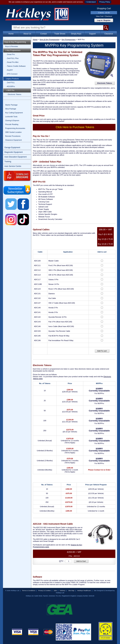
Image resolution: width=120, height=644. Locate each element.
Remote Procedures (13, 136)
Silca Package (11, 109)
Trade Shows (60, 34)
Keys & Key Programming (15, 42)
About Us (27, 34)
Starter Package (11, 105)
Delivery (63, 590)
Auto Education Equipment (15, 157)
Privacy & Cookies (45, 590)
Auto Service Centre (13, 166)
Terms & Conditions (29, 590)
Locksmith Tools (11, 117)
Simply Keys (76, 34)
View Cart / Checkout (104, 16)
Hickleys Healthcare (84, 590)
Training (8, 162)
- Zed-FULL (10, 82)
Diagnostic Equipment (14, 152)
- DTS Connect (12, 74)
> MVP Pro (10, 90)
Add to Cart (81, 561)
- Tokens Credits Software (16, 66)
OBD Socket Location (13, 132)
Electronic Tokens (105, 83)
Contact (44, 34)
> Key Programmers (13, 50)
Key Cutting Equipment (14, 113)
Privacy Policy (105, 2)
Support (92, 34)
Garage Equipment (12, 147)
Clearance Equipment (13, 140)
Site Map (71, 590)
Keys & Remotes (12, 46)
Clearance (109, 34)
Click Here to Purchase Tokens (75, 127)
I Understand (91, 2)
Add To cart (102, 351)
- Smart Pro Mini (12, 62)
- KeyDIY (9, 70)
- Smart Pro (10, 54)
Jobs (55, 590)
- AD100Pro (10, 86)
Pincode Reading (12, 124)
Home (11, 34)
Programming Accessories (15, 128)
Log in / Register (104, 20)
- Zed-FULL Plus (12, 58)
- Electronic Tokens (14, 94)
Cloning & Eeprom (12, 120)
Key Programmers (69, 40)
